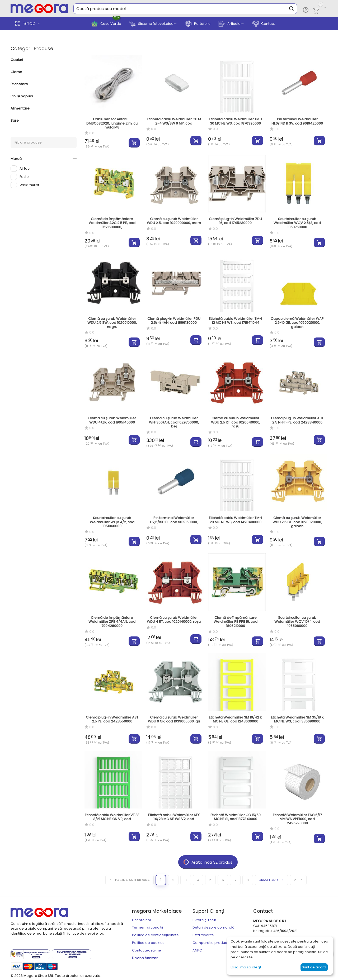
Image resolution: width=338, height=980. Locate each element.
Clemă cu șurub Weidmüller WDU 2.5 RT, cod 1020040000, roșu (236, 422)
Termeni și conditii (147, 927)
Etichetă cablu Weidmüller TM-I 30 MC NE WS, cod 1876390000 (235, 121)
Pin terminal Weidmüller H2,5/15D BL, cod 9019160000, (174, 520)
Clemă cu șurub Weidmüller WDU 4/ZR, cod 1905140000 (112, 420)
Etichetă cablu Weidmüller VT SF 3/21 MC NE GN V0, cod (112, 817)
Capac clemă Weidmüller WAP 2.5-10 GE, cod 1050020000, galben (297, 323)
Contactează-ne (147, 950)
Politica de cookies (148, 943)
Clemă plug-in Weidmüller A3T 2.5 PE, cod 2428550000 (112, 719)
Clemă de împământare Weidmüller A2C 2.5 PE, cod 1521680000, (112, 223)
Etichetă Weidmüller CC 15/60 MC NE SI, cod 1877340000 (236, 817)
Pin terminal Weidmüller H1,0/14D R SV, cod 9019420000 (297, 121)
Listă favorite (203, 935)
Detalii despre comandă (213, 927)
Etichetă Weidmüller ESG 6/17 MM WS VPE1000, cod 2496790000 (297, 819)
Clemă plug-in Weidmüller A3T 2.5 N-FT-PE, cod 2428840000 (297, 420)
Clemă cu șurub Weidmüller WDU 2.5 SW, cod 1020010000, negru (112, 323)
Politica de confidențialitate (155, 935)
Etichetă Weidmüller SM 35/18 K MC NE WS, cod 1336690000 (297, 719)
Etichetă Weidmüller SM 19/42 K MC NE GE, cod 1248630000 (235, 719)
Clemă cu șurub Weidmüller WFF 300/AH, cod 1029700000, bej (174, 422)
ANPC (197, 950)
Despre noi (141, 920)
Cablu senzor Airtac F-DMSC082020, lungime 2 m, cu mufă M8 (112, 123)
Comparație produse (211, 943)
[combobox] (185, 9)
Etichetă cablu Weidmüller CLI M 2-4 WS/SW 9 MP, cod (174, 121)
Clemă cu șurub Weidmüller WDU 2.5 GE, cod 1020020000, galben (297, 522)
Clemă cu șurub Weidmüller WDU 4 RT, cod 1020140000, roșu (174, 620)
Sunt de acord (314, 967)
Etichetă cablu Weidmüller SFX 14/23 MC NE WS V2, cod (174, 817)
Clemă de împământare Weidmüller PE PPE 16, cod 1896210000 (236, 622)
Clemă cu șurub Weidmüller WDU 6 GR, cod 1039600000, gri (174, 719)
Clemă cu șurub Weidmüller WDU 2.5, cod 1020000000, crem (174, 221)
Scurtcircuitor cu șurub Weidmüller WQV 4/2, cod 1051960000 (112, 522)
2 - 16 (298, 880)
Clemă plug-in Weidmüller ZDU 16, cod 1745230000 (235, 221)
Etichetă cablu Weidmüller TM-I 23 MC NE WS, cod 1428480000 (235, 520)
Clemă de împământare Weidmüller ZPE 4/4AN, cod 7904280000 (112, 622)
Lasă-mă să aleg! (246, 967)
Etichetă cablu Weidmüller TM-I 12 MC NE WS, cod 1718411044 (235, 321)
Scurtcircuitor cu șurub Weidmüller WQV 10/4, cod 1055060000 (297, 622)
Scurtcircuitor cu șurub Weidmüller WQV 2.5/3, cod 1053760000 (297, 223)
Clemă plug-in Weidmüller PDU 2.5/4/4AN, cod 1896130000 (174, 321)
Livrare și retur (204, 920)
